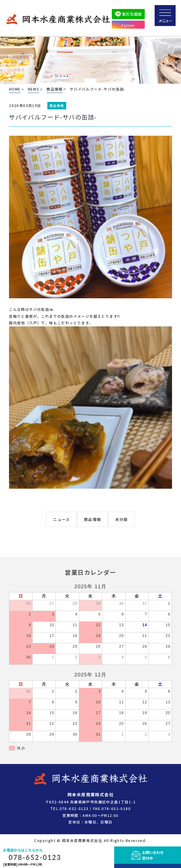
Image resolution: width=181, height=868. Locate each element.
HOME (15, 89)
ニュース (61, 519)
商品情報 (92, 519)
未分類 (122, 519)
